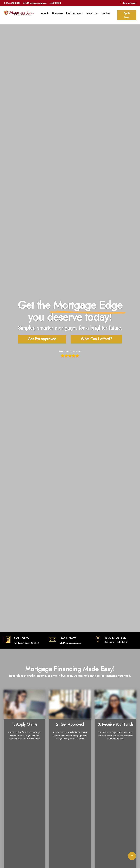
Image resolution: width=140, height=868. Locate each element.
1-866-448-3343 (12, 3)
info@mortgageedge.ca (35, 3)
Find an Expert (128, 3)
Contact (106, 13)
